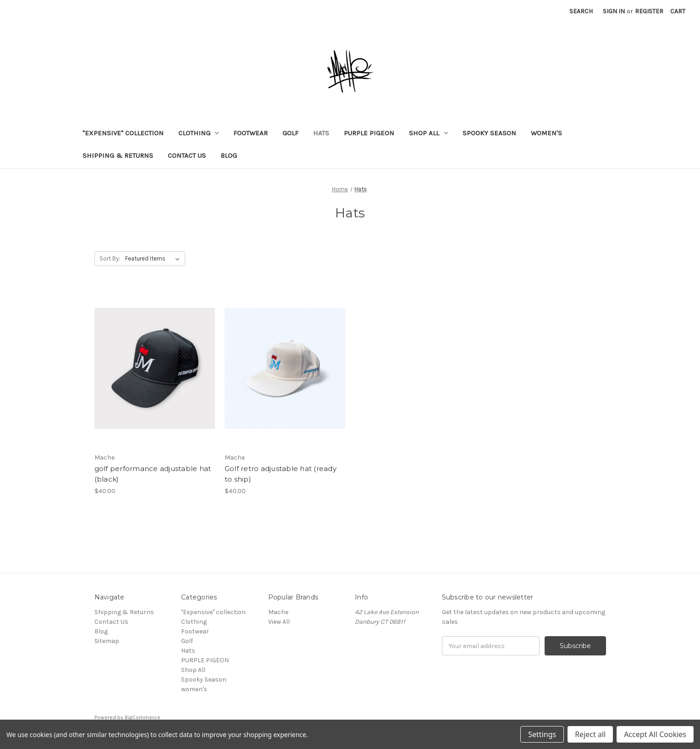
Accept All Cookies (655, 734)
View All (279, 622)
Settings (542, 734)
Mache (278, 612)
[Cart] (678, 11)
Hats (321, 133)
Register (649, 11)
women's (546, 133)
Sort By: (110, 258)
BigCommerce (143, 717)
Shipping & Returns (118, 155)
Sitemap (107, 641)
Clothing (199, 133)
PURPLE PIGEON (369, 133)
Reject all (590, 734)
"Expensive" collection (123, 133)
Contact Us (187, 155)
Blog (229, 155)
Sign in (614, 11)
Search (581, 11)
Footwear (251, 133)
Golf (290, 133)
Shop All (428, 133)
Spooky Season (489, 133)
